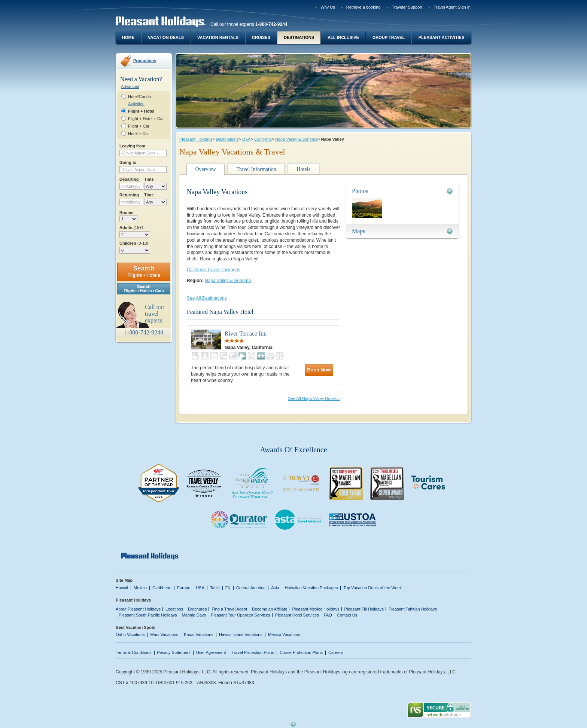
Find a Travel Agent (229, 609)
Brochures (197, 609)
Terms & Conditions (134, 652)
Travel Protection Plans (253, 652)
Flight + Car (139, 126)
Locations (174, 609)
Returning (129, 195)
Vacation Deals (166, 37)
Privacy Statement (174, 652)
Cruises (261, 37)
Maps (359, 231)
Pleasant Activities (441, 37)
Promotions (145, 61)
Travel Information (256, 169)
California (263, 139)
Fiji (228, 588)
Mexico (140, 588)
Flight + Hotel (141, 111)
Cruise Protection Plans (301, 652)
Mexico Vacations (284, 634)
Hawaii (122, 588)
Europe (184, 588)
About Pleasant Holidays (138, 609)
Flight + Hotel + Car (146, 119)
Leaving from (132, 146)
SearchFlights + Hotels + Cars (144, 289)
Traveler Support (407, 7)
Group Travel (389, 37)
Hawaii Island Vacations (241, 634)
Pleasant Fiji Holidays (364, 609)
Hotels (304, 169)
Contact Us (347, 615)
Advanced (130, 86)
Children (134, 243)
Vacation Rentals (218, 37)
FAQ (328, 615)
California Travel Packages (214, 270)
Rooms (126, 212)
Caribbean (162, 588)
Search (144, 271)
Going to (128, 162)
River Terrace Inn (246, 334)
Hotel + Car (139, 134)
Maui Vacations (165, 634)
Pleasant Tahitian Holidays (413, 609)
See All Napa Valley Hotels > (314, 398)
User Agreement (211, 652)
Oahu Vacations (130, 634)
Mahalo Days (194, 615)
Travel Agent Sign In (452, 7)
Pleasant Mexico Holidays (316, 609)
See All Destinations (207, 298)
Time (149, 179)
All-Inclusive (343, 37)
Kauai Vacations (199, 634)
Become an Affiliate (270, 609)
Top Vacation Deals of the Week (372, 588)
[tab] (402, 191)
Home (128, 37)
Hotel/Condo (139, 97)
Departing (129, 179)
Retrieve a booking (364, 7)
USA (247, 139)
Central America (251, 588)
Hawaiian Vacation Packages (311, 588)
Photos (360, 191)
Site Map (124, 580)
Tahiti (215, 588)
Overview (205, 169)
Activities (136, 104)
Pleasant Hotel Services (297, 615)
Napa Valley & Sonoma (296, 139)
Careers (336, 652)
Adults (131, 227)
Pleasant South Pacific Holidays (148, 615)
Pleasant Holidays (196, 139)
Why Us (328, 7)
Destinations (299, 37)
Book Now (319, 370)
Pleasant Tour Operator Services (241, 615)
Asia (275, 588)
